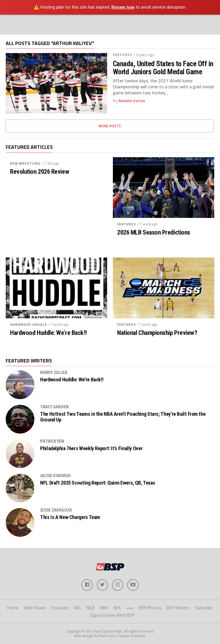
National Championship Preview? (157, 333)
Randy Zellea (54, 372)
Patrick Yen (52, 441)
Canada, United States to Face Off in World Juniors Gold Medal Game (163, 68)
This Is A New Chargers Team (70, 517)
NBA (104, 608)
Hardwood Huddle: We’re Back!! (48, 333)
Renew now (123, 7)
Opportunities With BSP (112, 615)
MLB (91, 608)
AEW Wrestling (25, 163)
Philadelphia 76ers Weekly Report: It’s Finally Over (91, 448)
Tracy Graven (54, 407)
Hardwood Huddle (29, 324)
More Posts (110, 126)
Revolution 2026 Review (40, 172)
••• (130, 608)
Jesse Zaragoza (56, 510)
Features (122, 55)
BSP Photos (150, 608)
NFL (77, 608)
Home (13, 608)
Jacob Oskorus (55, 476)
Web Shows (35, 608)
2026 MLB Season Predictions (154, 232)
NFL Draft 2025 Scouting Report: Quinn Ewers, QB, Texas (98, 483)
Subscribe (204, 608)
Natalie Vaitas (132, 101)
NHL (117, 608)
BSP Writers (178, 608)
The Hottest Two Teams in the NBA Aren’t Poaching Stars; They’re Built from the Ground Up (123, 417)
